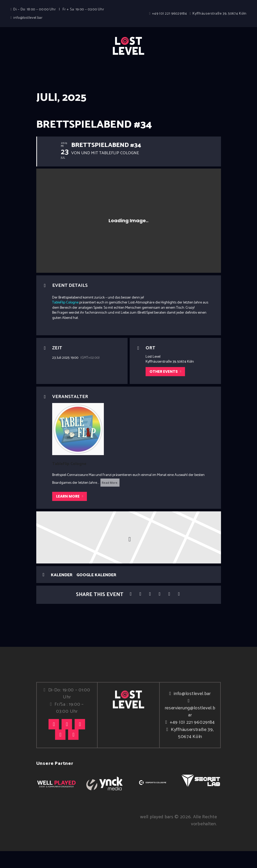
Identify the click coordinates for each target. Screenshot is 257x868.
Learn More (70, 513)
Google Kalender (96, 592)
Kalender (62, 592)
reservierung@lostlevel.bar (190, 728)
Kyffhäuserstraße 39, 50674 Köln (192, 750)
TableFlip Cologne (65, 320)
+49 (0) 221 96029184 (192, 739)
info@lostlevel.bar (192, 711)
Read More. (110, 500)
